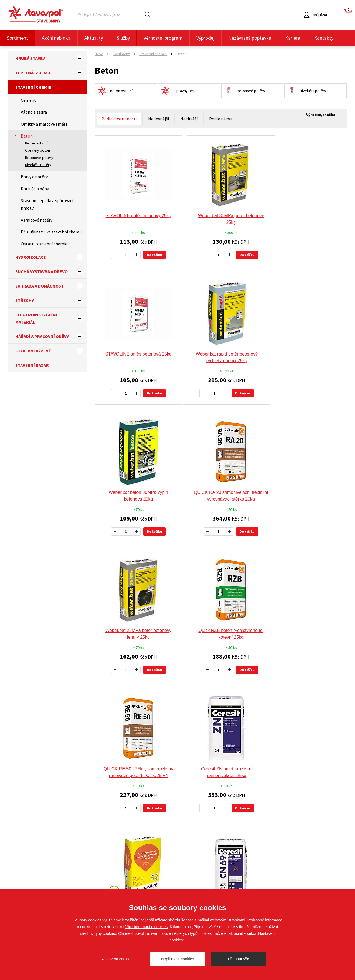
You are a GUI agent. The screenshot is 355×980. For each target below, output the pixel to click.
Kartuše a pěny (35, 189)
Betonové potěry (39, 158)
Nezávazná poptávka (250, 38)
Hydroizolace (51, 257)
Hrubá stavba (51, 58)
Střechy (51, 300)
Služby (123, 38)
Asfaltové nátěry (37, 220)
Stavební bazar (32, 365)
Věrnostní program (163, 38)
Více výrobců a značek (178, 831)
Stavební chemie (33, 87)
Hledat (148, 15)
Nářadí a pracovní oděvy (51, 336)
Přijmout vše (238, 959)
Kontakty (324, 38)
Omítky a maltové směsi (44, 124)
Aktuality (94, 38)
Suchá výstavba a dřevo (51, 271)
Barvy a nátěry (34, 177)
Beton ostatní (36, 143)
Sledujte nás (336, 877)
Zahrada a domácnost (51, 286)
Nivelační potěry (38, 165)
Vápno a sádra (34, 112)
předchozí (184, 712)
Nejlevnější (159, 119)
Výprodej (205, 38)
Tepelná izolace (51, 73)
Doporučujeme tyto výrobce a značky (178, 762)
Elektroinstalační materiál (51, 318)
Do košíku (151, 255)
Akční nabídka (56, 38)
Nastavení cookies (116, 959)
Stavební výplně (51, 351)
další (263, 712)
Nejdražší (189, 119)
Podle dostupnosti (119, 119)
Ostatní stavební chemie (44, 244)
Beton (27, 136)
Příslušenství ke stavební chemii (51, 232)
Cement (28, 100)
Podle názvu (221, 119)
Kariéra (293, 38)
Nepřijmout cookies (177, 959)
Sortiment (17, 38)
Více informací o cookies (147, 927)
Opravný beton (37, 150)
